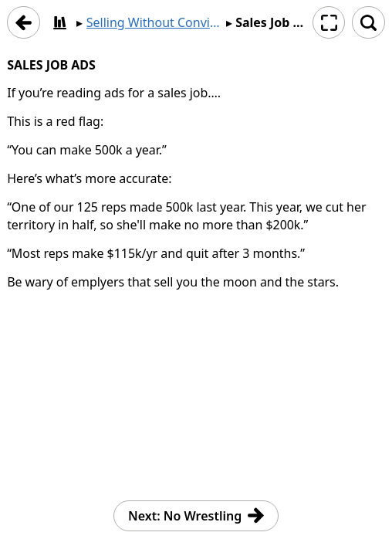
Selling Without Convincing (154, 22)
